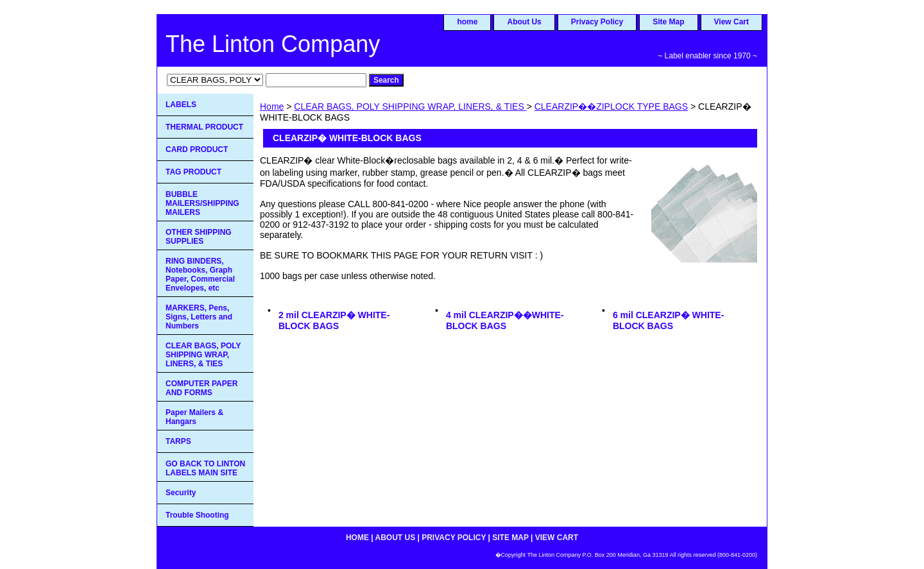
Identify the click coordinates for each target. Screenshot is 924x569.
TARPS (178, 441)
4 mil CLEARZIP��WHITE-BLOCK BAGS (505, 320)
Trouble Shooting (197, 515)
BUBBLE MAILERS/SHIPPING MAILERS (202, 203)
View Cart (732, 22)
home (467, 22)
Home (272, 106)
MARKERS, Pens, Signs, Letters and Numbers (199, 317)
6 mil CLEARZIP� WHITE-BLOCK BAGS (668, 320)
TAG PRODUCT (193, 172)
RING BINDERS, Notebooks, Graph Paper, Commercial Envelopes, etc (200, 275)
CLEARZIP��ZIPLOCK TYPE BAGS (611, 106)
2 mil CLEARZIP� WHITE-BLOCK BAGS (334, 320)
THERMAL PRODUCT (204, 127)
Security (181, 493)
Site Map (668, 22)
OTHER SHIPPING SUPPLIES (199, 237)
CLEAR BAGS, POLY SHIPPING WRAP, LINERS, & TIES (410, 106)
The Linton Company (273, 44)
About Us (524, 22)
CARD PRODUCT (197, 149)
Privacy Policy (597, 22)
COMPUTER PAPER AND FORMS (201, 388)
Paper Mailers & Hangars (194, 417)
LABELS (181, 105)
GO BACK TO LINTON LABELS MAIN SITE (205, 468)
